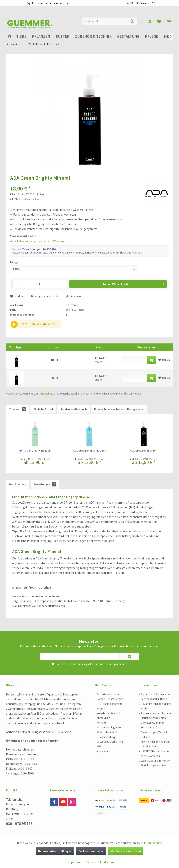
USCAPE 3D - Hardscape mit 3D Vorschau (155, 754)
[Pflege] (152, 36)
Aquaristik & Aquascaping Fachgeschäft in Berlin (156, 697)
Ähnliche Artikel (43, 409)
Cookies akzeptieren (91, 851)
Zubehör (18, 409)
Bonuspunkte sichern (43, 324)
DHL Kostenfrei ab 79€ (143, 3)
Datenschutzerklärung (110, 742)
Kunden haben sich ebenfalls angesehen (119, 409)
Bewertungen (45, 484)
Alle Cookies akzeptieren (126, 851)
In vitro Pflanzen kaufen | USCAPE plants (155, 744)
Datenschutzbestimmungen (75, 664)
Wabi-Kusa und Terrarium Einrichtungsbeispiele (155, 763)
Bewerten (74, 296)
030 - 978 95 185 (19, 824)
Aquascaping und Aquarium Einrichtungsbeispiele (157, 716)
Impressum (103, 751)
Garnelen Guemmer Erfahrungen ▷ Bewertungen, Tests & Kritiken (154, 730)
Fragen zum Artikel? (44, 296)
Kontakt (101, 723)
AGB (99, 746)
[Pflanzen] (41, 36)
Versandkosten (47, 394)
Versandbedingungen (109, 727)
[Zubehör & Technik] (93, 36)
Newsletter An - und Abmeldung (108, 716)
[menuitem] (169, 21)
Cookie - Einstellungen (110, 699)
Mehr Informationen (149, 843)
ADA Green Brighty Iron (144, 451)
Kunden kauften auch (74, 409)
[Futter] (63, 36)
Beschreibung (18, 484)
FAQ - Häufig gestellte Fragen (110, 706)
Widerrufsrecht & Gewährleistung (107, 735)
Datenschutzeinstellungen (55, 851)
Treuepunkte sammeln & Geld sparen (51, 3)
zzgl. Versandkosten (32, 199)
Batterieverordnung (108, 694)
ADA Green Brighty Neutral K (35, 451)
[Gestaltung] (128, 36)
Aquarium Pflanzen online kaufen (156, 706)
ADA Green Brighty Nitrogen (89, 451)
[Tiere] (21, 36)
